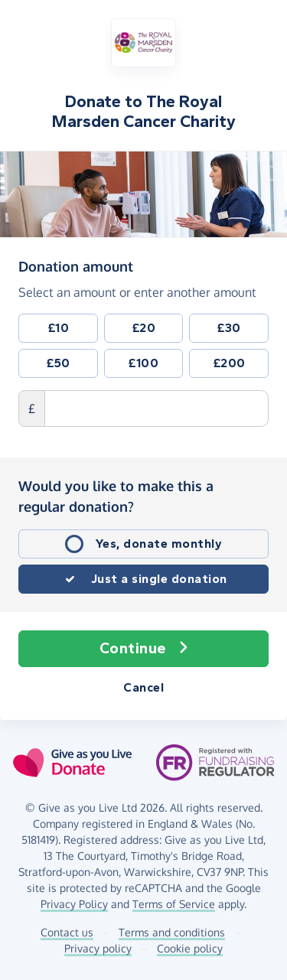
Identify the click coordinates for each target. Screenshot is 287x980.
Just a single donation (159, 579)
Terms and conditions (172, 932)
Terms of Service (174, 904)
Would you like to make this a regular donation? (116, 496)
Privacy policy (98, 948)
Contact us (67, 932)
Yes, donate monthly (159, 544)
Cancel (143, 687)
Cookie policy (190, 948)
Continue (144, 649)
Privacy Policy (74, 904)
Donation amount (76, 265)
